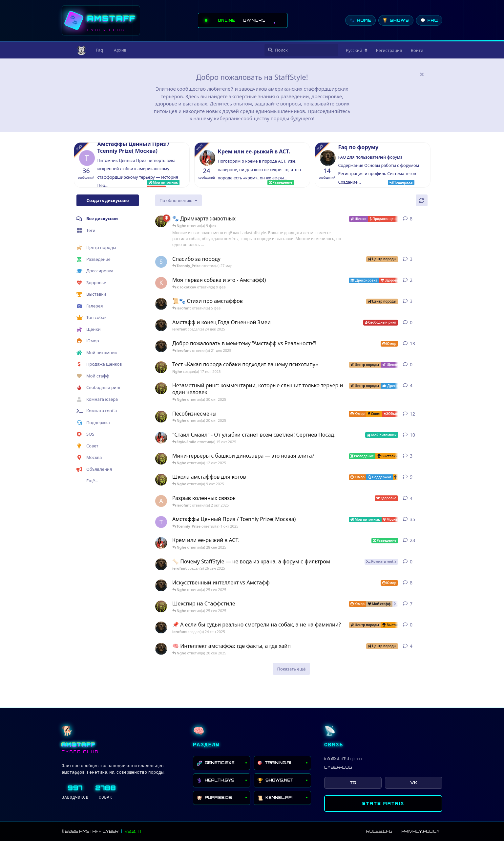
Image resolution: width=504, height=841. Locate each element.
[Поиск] (301, 50)
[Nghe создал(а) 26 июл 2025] (161, 459)
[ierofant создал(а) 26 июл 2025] (161, 649)
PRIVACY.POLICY (420, 831)
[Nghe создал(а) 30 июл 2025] (161, 388)
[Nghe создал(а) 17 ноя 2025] (161, 367)
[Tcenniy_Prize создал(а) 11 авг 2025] (161, 522)
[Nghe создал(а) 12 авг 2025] (161, 417)
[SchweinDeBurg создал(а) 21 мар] (161, 262)
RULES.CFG (379, 831)
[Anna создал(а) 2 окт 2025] (161, 501)
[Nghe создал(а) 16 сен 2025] (161, 606)
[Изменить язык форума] (357, 50)
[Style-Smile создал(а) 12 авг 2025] (161, 438)
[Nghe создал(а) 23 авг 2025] (161, 221)
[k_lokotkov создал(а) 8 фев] (161, 283)
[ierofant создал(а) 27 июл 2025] (161, 585)
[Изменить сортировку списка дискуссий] (178, 200)
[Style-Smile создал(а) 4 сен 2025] (161, 543)
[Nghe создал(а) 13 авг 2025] (161, 480)
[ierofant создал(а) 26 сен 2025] (161, 564)
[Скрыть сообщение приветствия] (422, 74)
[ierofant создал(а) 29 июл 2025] (161, 304)
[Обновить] (422, 200)
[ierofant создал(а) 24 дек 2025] (161, 325)
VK (414, 783)
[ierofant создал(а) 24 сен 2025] (161, 627)
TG (353, 783)
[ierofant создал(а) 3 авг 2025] (161, 346)
